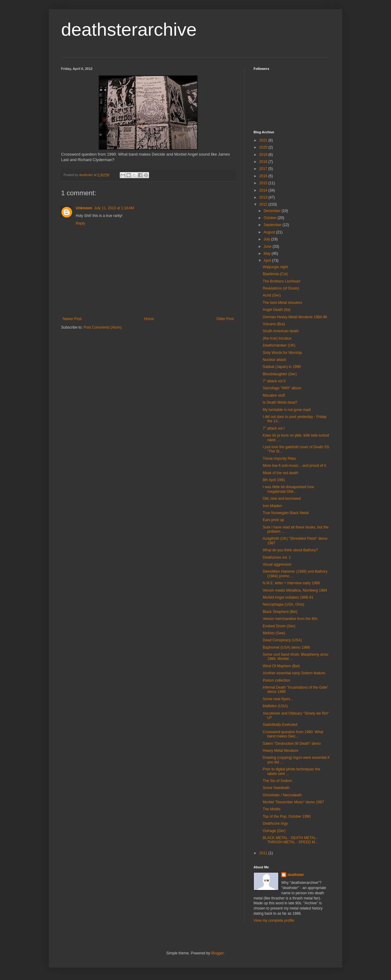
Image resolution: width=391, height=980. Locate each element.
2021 (264, 140)
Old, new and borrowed (282, 499)
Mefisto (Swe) (274, 633)
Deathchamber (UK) (279, 345)
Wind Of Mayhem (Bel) (281, 666)
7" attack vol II (274, 381)
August (270, 232)
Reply (80, 223)
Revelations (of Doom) (281, 288)
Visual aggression (277, 564)
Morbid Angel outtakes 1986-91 (288, 597)
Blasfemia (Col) (275, 274)
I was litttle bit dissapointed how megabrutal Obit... (288, 489)
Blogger (217, 953)
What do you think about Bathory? (290, 550)
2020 (264, 147)
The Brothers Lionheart (281, 281)
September (273, 225)
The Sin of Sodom (277, 781)
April (268, 261)
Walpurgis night (275, 267)
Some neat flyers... (278, 699)
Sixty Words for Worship (282, 353)
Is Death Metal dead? (280, 402)
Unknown (84, 208)
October (271, 218)
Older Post (225, 319)
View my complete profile (274, 921)
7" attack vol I (274, 428)
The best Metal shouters (282, 303)
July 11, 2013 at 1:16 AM (114, 208)
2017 (264, 169)
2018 (264, 162)
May (268, 254)
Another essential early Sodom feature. (294, 673)
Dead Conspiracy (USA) (282, 640)
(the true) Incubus (277, 338)
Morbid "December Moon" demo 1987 (293, 802)
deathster (296, 875)
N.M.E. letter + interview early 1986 (291, 583)
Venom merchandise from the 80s (290, 619)
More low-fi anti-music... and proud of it (294, 466)
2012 (264, 204)
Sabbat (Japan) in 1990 (282, 367)
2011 (264, 853)
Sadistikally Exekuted (280, 725)
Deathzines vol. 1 (277, 557)
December (273, 211)
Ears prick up (273, 520)
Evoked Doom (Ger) (279, 626)
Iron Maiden (272, 506)
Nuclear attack (274, 360)
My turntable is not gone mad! (287, 410)
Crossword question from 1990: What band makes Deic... (293, 734)
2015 (264, 183)
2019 (264, 155)
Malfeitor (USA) (275, 706)
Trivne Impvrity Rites (279, 459)
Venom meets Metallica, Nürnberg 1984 (295, 590)
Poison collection (276, 680)
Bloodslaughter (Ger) (280, 374)
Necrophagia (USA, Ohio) (283, 604)
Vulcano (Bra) (274, 324)
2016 (264, 176)
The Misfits (272, 809)
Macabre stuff (274, 395)
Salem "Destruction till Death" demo (292, 744)
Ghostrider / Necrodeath (282, 795)
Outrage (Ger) (274, 831)
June (268, 247)
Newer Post (72, 319)
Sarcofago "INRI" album (282, 388)
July (267, 239)
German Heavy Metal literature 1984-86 (295, 317)
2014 (264, 190)
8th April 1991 (274, 480)
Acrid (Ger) (272, 295)
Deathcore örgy (275, 823)
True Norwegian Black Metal (286, 513)
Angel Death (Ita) (277, 310)
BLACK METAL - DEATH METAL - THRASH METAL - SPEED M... (290, 840)
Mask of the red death (280, 473)
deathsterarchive (129, 29)
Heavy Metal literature (281, 751)
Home (149, 319)
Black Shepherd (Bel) (280, 612)
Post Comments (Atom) (102, 327)
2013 (264, 197)
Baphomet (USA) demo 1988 (286, 647)
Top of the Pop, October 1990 (287, 816)
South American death (281, 331)
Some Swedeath (276, 788)
